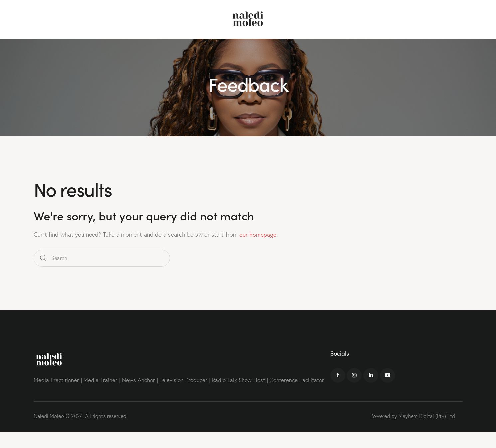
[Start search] (43, 258)
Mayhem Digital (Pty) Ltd (427, 416)
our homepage (258, 235)
